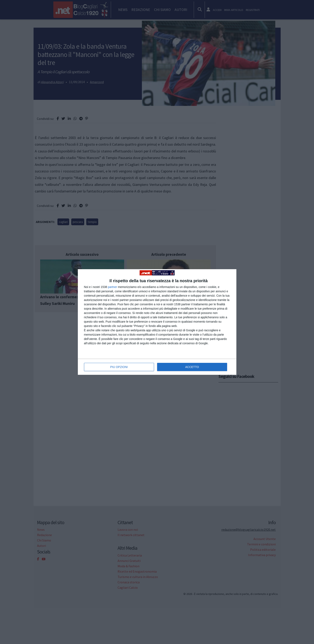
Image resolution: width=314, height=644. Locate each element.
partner (112, 287)
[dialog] (157, 322)
